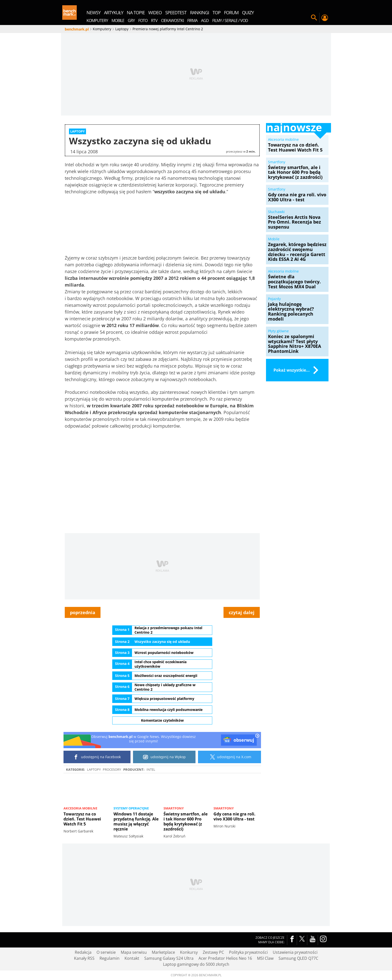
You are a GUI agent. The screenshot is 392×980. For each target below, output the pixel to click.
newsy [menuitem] (93, 13)
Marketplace (163, 952)
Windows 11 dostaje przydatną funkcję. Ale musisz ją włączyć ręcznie (136, 821)
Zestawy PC (213, 952)
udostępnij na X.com (230, 757)
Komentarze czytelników (162, 720)
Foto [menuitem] (143, 21)
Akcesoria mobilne (80, 808)
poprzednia (83, 612)
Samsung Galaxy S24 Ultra (169, 958)
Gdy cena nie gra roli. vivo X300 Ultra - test (234, 816)
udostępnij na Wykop (164, 757)
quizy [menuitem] (248, 13)
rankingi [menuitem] (199, 13)
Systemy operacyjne (131, 808)
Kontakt (132, 958)
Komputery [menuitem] (97, 21)
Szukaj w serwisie (314, 18)
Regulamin (109, 958)
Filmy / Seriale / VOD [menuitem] (230, 21)
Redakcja (83, 952)
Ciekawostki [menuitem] (172, 21)
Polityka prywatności (248, 952)
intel (151, 769)
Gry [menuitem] (131, 21)
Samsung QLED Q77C (298, 958)
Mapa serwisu (134, 952)
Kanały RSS (84, 958)
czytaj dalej (242, 612)
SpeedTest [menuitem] (176, 13)
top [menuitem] (216, 13)
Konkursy (189, 952)
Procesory (112, 769)
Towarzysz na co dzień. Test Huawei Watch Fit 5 (82, 819)
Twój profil (324, 18)
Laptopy (94, 769)
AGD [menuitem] (205, 21)
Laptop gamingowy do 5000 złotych (196, 964)
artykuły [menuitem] (114, 13)
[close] (257, 736)
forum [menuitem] (231, 13)
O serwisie (106, 952)
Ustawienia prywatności (295, 952)
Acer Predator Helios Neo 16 (225, 958)
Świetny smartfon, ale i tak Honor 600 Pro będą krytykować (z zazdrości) (185, 821)
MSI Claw (265, 958)
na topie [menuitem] (136, 13)
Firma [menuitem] (192, 21)
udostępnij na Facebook (97, 757)
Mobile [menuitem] (118, 21)
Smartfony (174, 808)
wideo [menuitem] (155, 13)
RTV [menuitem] (154, 21)
